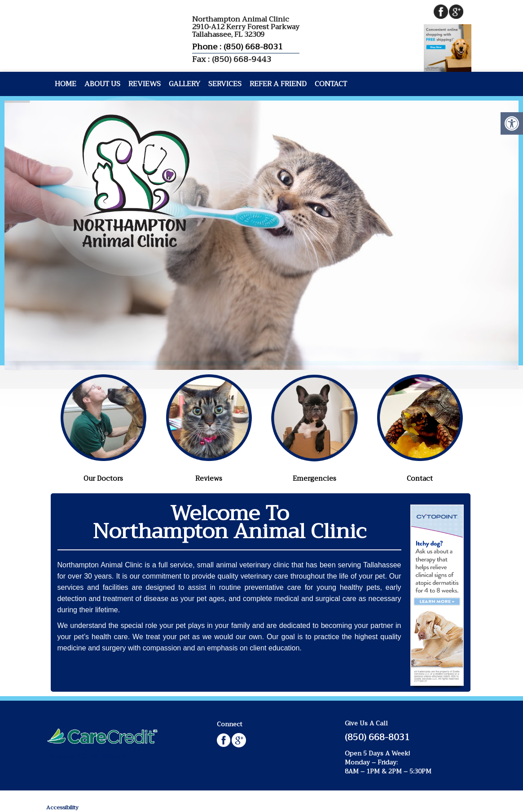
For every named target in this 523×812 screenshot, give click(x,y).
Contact (331, 84)
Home (66, 84)
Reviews (145, 84)
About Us (102, 84)
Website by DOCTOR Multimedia (87, 756)
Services (225, 84)
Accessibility (62, 808)
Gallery (185, 84)
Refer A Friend (278, 84)
